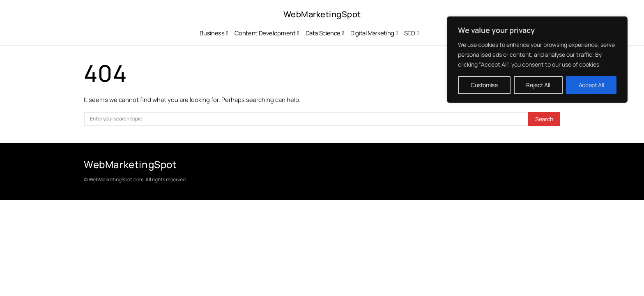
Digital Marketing (372, 33)
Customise (484, 85)
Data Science (323, 33)
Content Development (265, 33)
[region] (537, 60)
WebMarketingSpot (322, 14)
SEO (410, 33)
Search (544, 119)
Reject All (538, 85)
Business (212, 33)
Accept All (591, 85)
